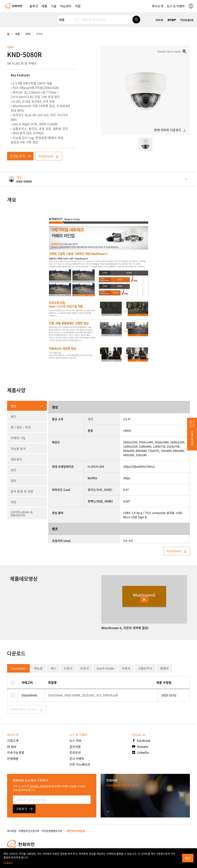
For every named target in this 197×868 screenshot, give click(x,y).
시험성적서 (145, 668)
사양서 (126, 668)
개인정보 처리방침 (39, 786)
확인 (188, 858)
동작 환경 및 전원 (22, 491)
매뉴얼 (38, 668)
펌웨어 (164, 668)
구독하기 (24, 809)
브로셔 (84, 668)
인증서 (68, 668)
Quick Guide (105, 668)
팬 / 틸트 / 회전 (21, 427)
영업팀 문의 (20, 156)
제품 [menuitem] (62, 20)
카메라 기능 (18, 438)
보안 (13, 470)
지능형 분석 (18, 449)
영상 (13, 406)
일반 (13, 481)
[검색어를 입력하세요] (106, 20)
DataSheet (49, 156)
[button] (34, 6)
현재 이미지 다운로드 (170, 130)
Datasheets (18, 668)
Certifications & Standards (22, 513)
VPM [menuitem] (28, 34)
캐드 (53, 668)
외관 (13, 502)
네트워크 (16, 459)
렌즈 (13, 417)
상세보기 (8, 862)
